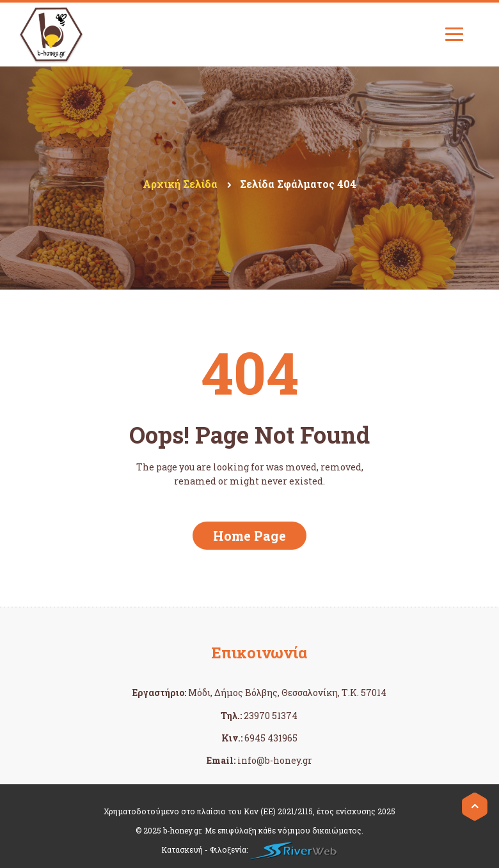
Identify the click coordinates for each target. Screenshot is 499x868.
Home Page (249, 536)
